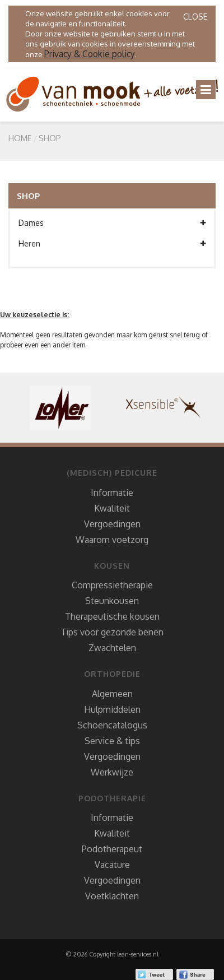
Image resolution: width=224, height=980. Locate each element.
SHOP (50, 138)
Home (20, 138)
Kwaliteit (112, 508)
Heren (112, 244)
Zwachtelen (112, 648)
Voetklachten (112, 896)
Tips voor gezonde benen (112, 632)
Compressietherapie (112, 585)
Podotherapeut (112, 849)
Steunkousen (112, 601)
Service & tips (112, 741)
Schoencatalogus (112, 725)
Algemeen (112, 694)
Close (195, 17)
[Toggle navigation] (206, 90)
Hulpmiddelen (112, 709)
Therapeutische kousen (112, 616)
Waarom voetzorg (112, 540)
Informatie (112, 493)
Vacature (112, 865)
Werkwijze (112, 772)
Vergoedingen (112, 524)
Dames (112, 223)
